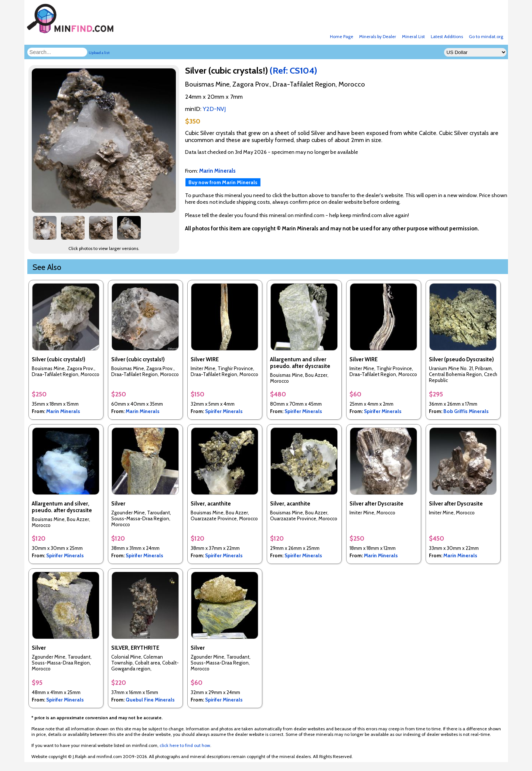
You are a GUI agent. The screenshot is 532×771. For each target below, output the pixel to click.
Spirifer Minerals (224, 411)
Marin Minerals (63, 411)
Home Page (342, 36)
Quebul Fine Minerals (150, 700)
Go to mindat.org (486, 36)
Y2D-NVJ (214, 109)
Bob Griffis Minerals (466, 411)
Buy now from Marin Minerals (223, 182)
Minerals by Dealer (378, 36)
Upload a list (99, 53)
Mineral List (413, 36)
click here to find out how (185, 745)
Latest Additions (447, 36)
